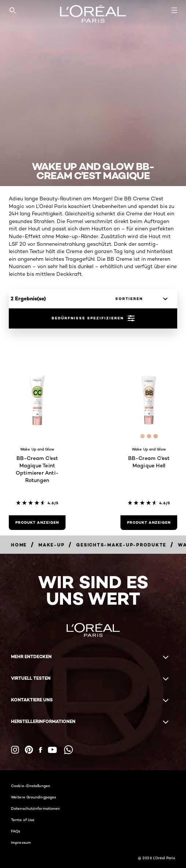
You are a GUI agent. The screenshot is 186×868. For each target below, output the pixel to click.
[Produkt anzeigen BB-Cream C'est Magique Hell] (149, 523)
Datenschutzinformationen (35, 808)
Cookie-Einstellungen (31, 786)
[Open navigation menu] (174, 10)
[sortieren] (139, 299)
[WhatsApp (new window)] (68, 750)
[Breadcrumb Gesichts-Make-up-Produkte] (121, 545)
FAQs (16, 831)
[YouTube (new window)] (52, 750)
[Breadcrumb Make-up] (51, 545)
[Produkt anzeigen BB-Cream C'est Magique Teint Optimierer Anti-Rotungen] (37, 523)
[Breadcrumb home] (19, 545)
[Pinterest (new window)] (29, 750)
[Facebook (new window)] (40, 750)
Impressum (21, 842)
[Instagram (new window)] (15, 750)
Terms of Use (23, 820)
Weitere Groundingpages (34, 797)
